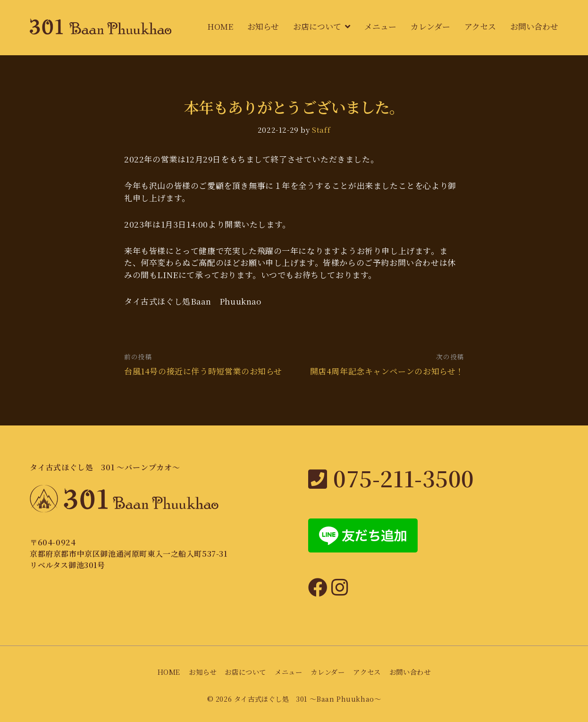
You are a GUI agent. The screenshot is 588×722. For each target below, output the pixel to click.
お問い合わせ (534, 26)
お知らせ (263, 26)
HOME (220, 26)
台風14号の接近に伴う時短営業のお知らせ (203, 371)
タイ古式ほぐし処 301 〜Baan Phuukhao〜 (308, 699)
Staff (321, 129)
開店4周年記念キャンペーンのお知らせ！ (387, 371)
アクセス (480, 26)
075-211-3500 (391, 478)
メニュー (380, 26)
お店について (317, 26)
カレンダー (430, 26)
